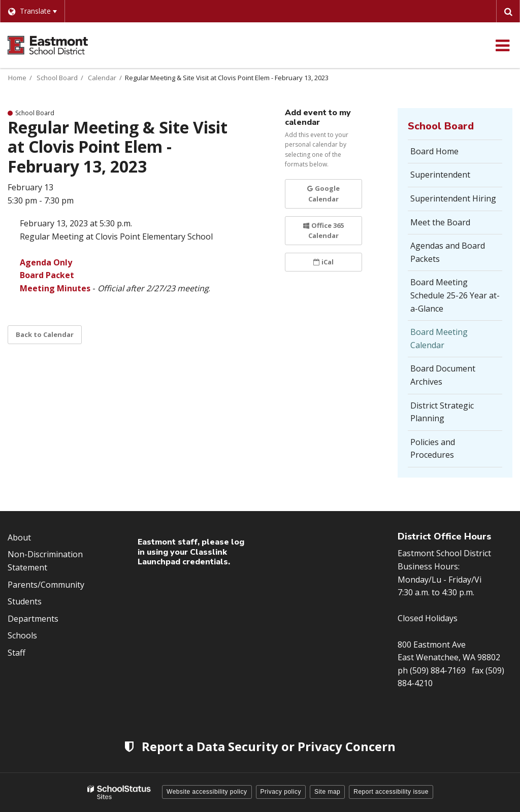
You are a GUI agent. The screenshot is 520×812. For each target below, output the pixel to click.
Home (17, 78)
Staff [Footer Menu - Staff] (17, 653)
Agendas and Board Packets (448, 252)
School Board (57, 78)
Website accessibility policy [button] (207, 792)
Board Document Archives (443, 375)
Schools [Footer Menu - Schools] (22, 635)
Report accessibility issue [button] (391, 792)
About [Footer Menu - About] (19, 537)
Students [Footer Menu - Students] (25, 601)
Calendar (102, 78)
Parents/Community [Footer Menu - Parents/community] (46, 585)
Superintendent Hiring (453, 198)
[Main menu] (502, 45)
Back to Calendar (45, 334)
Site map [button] (327, 792)
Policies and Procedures (433, 449)
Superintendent (440, 175)
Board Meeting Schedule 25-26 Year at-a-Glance (455, 295)
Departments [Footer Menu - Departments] (33, 619)
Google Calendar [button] (323, 194)
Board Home (434, 151)
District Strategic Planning (443, 415)
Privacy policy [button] (281, 792)
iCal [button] (323, 262)
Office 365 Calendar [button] (323, 231)
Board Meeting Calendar (439, 339)
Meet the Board (440, 222)
